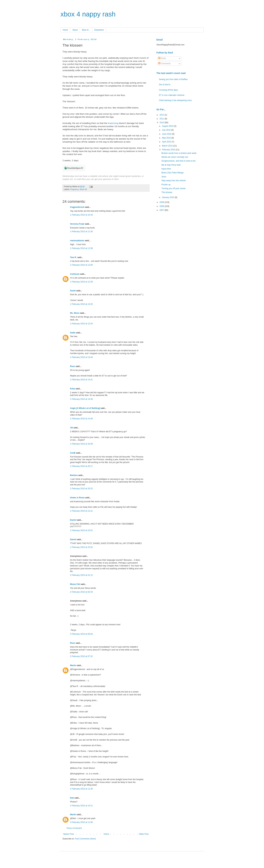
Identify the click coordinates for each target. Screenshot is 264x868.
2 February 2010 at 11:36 (81, 789)
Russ (72, 366)
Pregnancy (75, 189)
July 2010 (167, 130)
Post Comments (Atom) (85, 839)
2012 (162, 115)
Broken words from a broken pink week (179, 153)
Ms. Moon (75, 313)
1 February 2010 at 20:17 (81, 466)
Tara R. (73, 257)
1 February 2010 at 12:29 (81, 282)
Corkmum (75, 274)
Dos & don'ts (165, 85)
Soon (164, 177)
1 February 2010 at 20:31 (81, 489)
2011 (162, 119)
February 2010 (169, 150)
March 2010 (168, 146)
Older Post (144, 834)
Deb (72, 798)
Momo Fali (75, 584)
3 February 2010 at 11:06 (81, 822)
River (73, 643)
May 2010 (167, 138)
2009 (162, 202)
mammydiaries (77, 241)
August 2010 (168, 126)
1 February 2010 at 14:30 (81, 399)
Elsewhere (99, 30)
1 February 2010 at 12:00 (81, 265)
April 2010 (167, 142)
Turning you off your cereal (173, 188)
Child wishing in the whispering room (175, 100)
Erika (72, 389)
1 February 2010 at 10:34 (81, 215)
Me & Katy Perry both (171, 165)
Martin (73, 665)
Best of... (86, 30)
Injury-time (166, 169)
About (75, 30)
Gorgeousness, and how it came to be (178, 161)
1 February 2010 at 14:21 (81, 380)
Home (65, 30)
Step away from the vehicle (174, 181)
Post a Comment (74, 828)
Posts (162, 58)
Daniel (73, 520)
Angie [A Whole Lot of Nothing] (85, 408)
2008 (162, 206)
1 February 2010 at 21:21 (81, 511)
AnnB (73, 453)
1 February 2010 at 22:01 (81, 530)
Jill (71, 428)
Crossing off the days (168, 90)
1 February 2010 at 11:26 (81, 232)
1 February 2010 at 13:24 (81, 324)
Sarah (73, 291)
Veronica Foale (77, 224)
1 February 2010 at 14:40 (81, 419)
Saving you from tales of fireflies (173, 79)
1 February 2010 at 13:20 (81, 304)
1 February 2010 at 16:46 (81, 444)
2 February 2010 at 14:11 (81, 806)
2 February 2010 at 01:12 (81, 575)
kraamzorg (113, 123)
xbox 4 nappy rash (88, 14)
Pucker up (166, 185)
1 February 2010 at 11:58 (81, 248)
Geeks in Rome (77, 498)
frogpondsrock (77, 207)
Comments (164, 64)
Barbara (74, 475)
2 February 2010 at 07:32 (81, 656)
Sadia (73, 333)
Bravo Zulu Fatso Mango (172, 173)
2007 (162, 210)
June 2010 (167, 134)
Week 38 (83, 189)
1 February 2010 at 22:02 (81, 547)
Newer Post (69, 834)
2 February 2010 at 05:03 (81, 634)
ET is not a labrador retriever (172, 95)
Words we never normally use (175, 157)
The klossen (167, 192)
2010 (162, 123)
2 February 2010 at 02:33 (81, 592)
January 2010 (168, 197)
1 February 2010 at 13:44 (81, 357)
